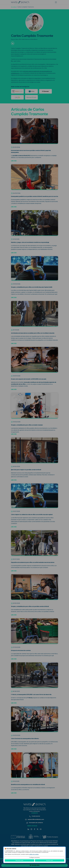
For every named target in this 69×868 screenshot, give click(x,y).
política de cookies (34, 854)
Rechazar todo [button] (19, 860)
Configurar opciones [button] (34, 857)
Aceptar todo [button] (50, 860)
